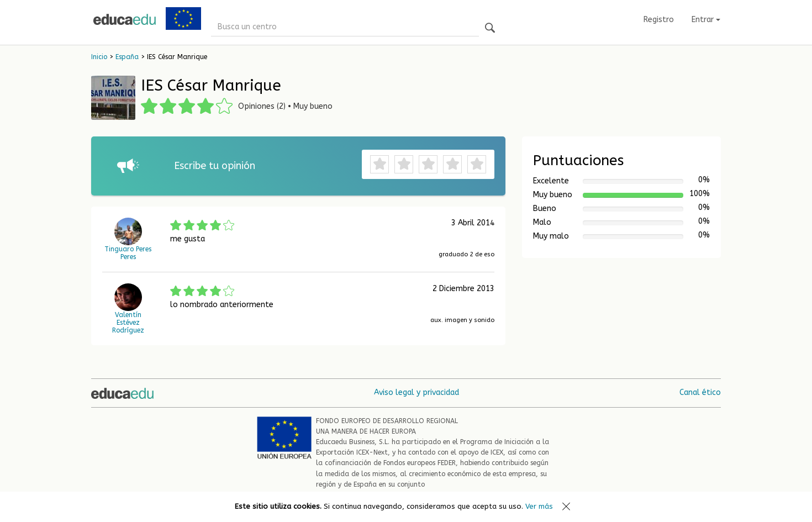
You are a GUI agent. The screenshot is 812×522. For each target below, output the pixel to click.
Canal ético (700, 392)
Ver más (539, 506)
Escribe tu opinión (215, 166)
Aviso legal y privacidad (416, 392)
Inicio (99, 57)
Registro (659, 20)
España (127, 57)
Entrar (706, 20)
